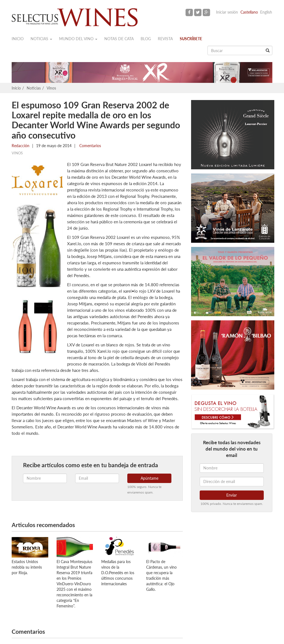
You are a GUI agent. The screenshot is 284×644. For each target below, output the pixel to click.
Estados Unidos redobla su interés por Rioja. (27, 567)
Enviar (232, 495)
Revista (165, 39)
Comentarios (90, 146)
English (266, 12)
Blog (146, 39)
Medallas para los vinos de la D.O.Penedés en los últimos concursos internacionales (118, 573)
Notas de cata (119, 39)
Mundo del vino (78, 39)
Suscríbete (191, 39)
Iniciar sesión (227, 12)
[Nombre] (232, 468)
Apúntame (149, 478)
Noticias (41, 39)
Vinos (51, 88)
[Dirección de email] (232, 482)
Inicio (18, 39)
